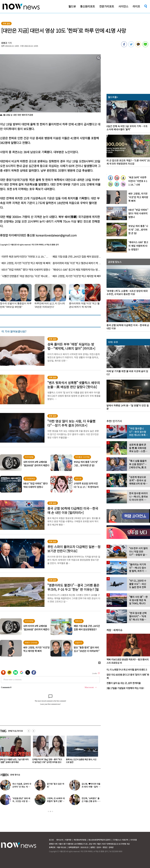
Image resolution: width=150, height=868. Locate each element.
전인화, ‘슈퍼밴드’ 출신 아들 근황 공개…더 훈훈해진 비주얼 (91, 801)
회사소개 (60, 840)
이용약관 (68, 840)
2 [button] (50, 811)
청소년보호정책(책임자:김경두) (100, 840)
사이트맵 (133, 840)
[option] (48, 750)
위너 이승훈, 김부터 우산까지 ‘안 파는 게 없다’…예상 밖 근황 (22, 787)
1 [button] (48, 811)
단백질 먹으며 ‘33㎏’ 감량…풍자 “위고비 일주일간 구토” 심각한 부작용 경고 (48, 761)
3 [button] (52, 811)
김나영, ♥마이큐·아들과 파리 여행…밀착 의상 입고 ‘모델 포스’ (91, 787)
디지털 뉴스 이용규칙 (121, 840)
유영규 (4, 43)
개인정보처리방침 (80, 840)
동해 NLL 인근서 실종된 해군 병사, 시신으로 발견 (82, 761)
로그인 (51, 840)
